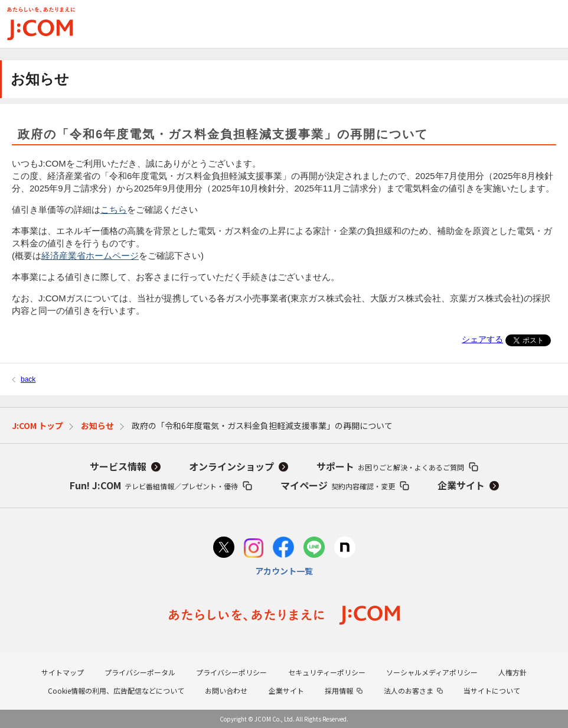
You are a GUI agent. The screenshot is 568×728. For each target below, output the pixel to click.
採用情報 (339, 690)
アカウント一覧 (284, 571)
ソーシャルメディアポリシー (432, 672)
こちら (114, 209)
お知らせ (97, 425)
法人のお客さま (409, 690)
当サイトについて (492, 690)
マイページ (338, 485)
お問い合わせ (226, 690)
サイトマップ (63, 672)
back (28, 379)
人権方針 (512, 672)
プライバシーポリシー (231, 672)
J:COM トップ (37, 425)
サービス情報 (118, 466)
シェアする (482, 339)
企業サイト (461, 485)
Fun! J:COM (154, 485)
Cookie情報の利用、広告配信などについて (116, 690)
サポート (390, 466)
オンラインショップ (231, 466)
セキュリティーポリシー (327, 672)
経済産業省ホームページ (90, 256)
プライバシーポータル (140, 672)
